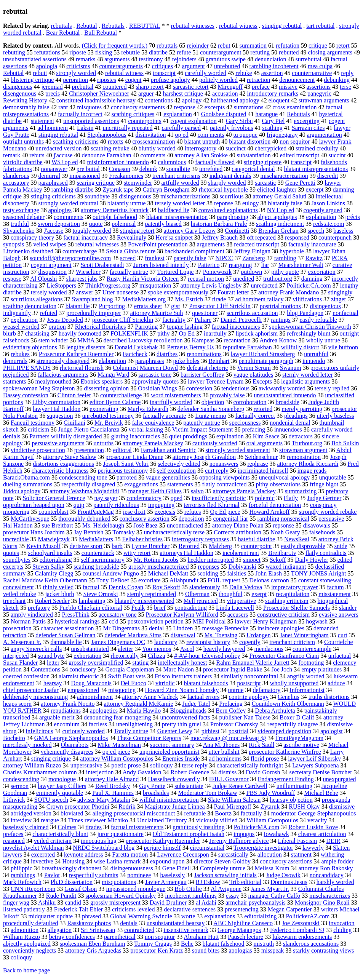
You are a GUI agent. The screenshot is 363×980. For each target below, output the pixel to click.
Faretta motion (130, 855)
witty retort (137, 553)
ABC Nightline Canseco (243, 923)
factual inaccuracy (86, 237)
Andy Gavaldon (142, 772)
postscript (249, 683)
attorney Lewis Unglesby (211, 285)
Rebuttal (86, 26)
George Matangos (239, 930)
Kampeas (203, 340)
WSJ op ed (65, 162)
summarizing (301, 491)
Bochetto (14, 738)
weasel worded (21, 327)
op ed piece (116, 752)
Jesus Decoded (65, 320)
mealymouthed (53, 381)
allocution (270, 855)
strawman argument (303, 450)
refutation (288, 46)
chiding (342, 930)
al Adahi (206, 902)
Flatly (291, 498)
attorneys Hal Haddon (187, 553)
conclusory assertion (145, 519)
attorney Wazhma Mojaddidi (84, 491)
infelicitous (40, 731)
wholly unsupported (294, 683)
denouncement (297, 80)
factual (91, 587)
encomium (67, 724)
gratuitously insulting (198, 827)
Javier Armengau (166, 882)
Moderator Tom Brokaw (208, 793)
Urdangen (258, 635)
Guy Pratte (152, 786)
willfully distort (300, 347)
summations (249, 107)
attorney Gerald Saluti (280, 196)
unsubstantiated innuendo (285, 395)
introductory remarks (273, 94)
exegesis (165, 512)
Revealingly (132, 237)
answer (85, 292)
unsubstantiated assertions (35, 59)
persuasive (331, 519)
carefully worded (205, 73)
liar (265, 265)
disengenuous (20, 94)
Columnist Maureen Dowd (145, 368)
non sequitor (295, 141)
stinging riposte (263, 162)
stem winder (53, 340)
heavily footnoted (80, 333)
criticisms (78, 66)
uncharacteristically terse (174, 532)
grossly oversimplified (96, 663)
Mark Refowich (22, 882)
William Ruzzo (22, 937)
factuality (174, 320)
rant (63, 107)
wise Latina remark (117, 861)
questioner (205, 313)
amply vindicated (32, 615)
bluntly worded (157, 148)
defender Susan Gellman (65, 635)
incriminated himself (263, 471)
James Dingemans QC (118, 642)
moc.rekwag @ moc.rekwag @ (228, 738)
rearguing (241, 265)
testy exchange (21, 210)
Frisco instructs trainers (183, 676)
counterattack (98, 553)
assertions (319, 87)
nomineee (139, 875)
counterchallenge (121, 395)
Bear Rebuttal (63, 33)
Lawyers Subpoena (315, 765)
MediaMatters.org (144, 299)
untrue (236, 690)
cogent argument (51, 265)
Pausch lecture (245, 937)
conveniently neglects (30, 950)
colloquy (21, 957)
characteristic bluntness (60, 471)
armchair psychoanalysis (256, 902)
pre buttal (88, 169)
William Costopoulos (272, 820)
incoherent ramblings (191, 896)
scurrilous (231, 196)
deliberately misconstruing (35, 697)
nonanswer (54, 169)
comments (153, 155)
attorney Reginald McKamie (138, 704)
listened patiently (24, 909)
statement (42, 121)
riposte (78, 52)
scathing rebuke (110, 148)
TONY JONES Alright (319, 573)
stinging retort (137, 231)
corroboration (250, 402)
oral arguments (265, 443)
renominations (204, 354)
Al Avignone (226, 889)
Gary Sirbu (239, 121)
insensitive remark (186, 930)
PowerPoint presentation (158, 244)
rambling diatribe (73, 189)
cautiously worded (215, 443)
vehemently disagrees (67, 752)
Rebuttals (113, 26)
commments (69, 217)
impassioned (85, 176)
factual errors (204, 697)
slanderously (205, 587)
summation (253, 46)
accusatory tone (118, 615)
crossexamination (154, 141)
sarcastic (266, 183)
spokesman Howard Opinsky (121, 896)
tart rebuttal (320, 26)
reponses (208, 567)
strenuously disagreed (63, 361)
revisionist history (208, 642)
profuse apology (171, 80)
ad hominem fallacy (259, 299)
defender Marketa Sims (133, 635)
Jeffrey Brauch (220, 237)
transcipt (301, 162)
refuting (260, 52)
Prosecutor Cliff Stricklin (220, 306)
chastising (37, 333)
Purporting (112, 306)
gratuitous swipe (226, 59)
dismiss (227, 772)
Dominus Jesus (289, 882)
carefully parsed (181, 128)
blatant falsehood (224, 944)
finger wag (16, 902)
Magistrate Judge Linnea (175, 807)
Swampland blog (92, 299)
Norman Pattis (28, 621)
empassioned (84, 690)
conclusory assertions (286, 861)
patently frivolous (231, 128)
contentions (159, 100)
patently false (190, 258)
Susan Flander (20, 663)
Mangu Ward (113, 375)
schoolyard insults (50, 553)
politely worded (218, 80)
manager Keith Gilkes (155, 491)
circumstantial (207, 848)
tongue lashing (185, 327)
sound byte (51, 656)
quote (96, 224)
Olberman (197, 594)
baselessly (172, 875)
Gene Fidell (177, 868)
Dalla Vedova (246, 587)
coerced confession (26, 676)
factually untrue (129, 272)
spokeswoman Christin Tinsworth (310, 327)
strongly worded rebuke (328, 512)
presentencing (242, 909)
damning (312, 279)
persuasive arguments (58, 443)
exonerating (104, 409)
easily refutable (318, 320)
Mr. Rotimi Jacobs (156, 560)
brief (160, 608)
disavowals (317, 525)
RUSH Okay (304, 807)
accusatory (16, 183)
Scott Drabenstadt (102, 265)
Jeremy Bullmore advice (239, 841)
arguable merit (57, 717)
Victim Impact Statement (203, 429)
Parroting (147, 327)
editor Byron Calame (115, 402)
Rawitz (314, 258)
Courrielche (339, 642)
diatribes (167, 354)
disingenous (18, 87)
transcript (164, 73)
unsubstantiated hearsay (176, 923)
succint (337, 155)
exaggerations (141, 484)
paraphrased (53, 183)
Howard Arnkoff (270, 512)
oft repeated (261, 237)
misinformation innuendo (118, 162)
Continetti (237, 231)
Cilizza (156, 656)
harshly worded (335, 882)
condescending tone (83, 477)
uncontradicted (185, 525)
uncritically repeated (127, 128)
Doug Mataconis (91, 683)
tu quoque (245, 135)
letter (53, 663)
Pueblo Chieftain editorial (91, 608)
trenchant (14, 601)
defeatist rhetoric (208, 368)
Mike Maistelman (119, 745)
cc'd (114, 621)
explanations (220, 916)
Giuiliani (74, 423)
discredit (328, 176)
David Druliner (168, 902)
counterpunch (335, 237)
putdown (251, 272)
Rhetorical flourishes (101, 327)
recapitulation (293, 594)
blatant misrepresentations (316, 169)
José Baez (146, 525)
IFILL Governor (229, 779)
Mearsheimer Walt (301, 265)
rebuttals (61, 26)
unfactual (340, 656)
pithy (164, 333)
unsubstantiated (90, 649)
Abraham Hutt (201, 937)
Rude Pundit (61, 896)
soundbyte (98, 196)
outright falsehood (115, 217)
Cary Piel (273, 121)
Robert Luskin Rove (313, 827)
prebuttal (82, 87)
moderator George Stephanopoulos (314, 813)
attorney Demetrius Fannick (115, 210)
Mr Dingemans (122, 628)
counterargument (221, 52)
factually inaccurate (312, 244)
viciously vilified (217, 820)
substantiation (254, 155)
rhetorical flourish (82, 368)
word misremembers (176, 395)
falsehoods (322, 532)
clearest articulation (322, 834)
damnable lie (66, 642)
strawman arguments (324, 100)
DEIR (333, 841)
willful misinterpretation (169, 800)
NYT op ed (281, 210)
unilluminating (294, 786)
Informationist (307, 690)
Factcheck (135, 354)
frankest (155, 258)
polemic (265, 498)
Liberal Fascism (298, 841)
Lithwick (14, 800)
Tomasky (123, 532)
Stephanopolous (107, 135)
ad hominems (225, 759)
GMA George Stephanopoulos (71, 738)
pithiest (210, 731)
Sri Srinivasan (98, 930)
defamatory (266, 690)
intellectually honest (182, 663)
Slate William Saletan (234, 800)
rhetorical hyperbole (223, 189)
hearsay (53, 683)
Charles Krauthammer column (40, 772)
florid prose (265, 759)
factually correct (255, 416)
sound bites (206, 950)
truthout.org (278, 279)
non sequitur (160, 937)
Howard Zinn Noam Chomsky (182, 690)
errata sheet (148, 306)
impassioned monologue (136, 889)
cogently (250, 642)
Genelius (289, 697)
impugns (244, 834)
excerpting (307, 121)
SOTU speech (51, 800)
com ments (211, 135)
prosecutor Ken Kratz (157, 950)
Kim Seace (266, 436)
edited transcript (300, 155)
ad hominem (53, 128)
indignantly (17, 313)
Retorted (189, 546)
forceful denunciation (275, 505)
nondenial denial (290, 423)
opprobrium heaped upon (34, 505)
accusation (225, 94)
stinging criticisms (53, 196)
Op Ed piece (225, 512)
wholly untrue (323, 340)
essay (233, 896)
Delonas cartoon (269, 580)
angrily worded (306, 676)
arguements (211, 244)
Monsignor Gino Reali (322, 902)
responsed (297, 237)
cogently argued (323, 210)
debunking (337, 80)
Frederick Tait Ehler (78, 909)
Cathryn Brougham (166, 189)
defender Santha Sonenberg (211, 409)
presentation (89, 450)
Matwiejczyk (54, 539)
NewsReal (297, 539)
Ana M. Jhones (221, 745)
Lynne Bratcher (151, 546)
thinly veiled (58, 587)
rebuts (37, 155)
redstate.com (329, 224)
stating (141, 663)
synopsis (14, 244)
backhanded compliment (194, 251)
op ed (182, 135)
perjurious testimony (123, 471)
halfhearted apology (235, 100)
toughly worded (92, 231)
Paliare (203, 320)
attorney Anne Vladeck (150, 697)
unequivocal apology (285, 477)
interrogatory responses (200, 539)
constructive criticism (283, 615)
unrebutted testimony (108, 416)
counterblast (53, 512)
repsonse (283, 525)
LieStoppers (62, 285)
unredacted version (58, 148)
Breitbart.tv (282, 553)
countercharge (80, 251)
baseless (343, 231)
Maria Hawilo (144, 711)
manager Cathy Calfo (274, 896)
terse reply (195, 765)
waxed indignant (286, 567)
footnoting (311, 663)
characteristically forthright (250, 765)
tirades (94, 827)
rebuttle (130, 52)
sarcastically (233, 855)
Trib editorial (245, 882)
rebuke (244, 73)
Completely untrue (223, 868)
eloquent (279, 100)
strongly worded (76, 73)
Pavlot (52, 875)
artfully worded (180, 183)
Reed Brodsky (113, 786)
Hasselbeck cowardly (174, 779)
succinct (235, 148)
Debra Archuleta (275, 711)
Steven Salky (48, 567)
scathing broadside (96, 567)
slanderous (16, 176)
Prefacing (231, 704)
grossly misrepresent (115, 902)
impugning (161, 505)
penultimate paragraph (266, 361)
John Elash (269, 573)
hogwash (317, 621)
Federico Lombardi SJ (297, 930)
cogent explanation (193, 121)
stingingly (340, 292)
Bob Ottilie (188, 889)
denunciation (271, 59)
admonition (25, 930)
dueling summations (28, 484)
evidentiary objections (30, 347)
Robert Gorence (190, 772)
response (185, 107)
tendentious (235, 388)
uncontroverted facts (185, 717)
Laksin (85, 128)
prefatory (39, 608)
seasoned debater (24, 217)
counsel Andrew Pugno (110, 573)
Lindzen (183, 628)
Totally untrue (131, 731)
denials (129, 923)
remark (12, 155)
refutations (47, 52)
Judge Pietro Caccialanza (89, 429)
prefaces (13, 834)
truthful (20, 224)
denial (156, 628)
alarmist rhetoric (79, 676)
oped (177, 498)
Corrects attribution (237, 532)
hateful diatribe (257, 539)
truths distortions (329, 697)
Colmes (67, 827)
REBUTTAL (145, 26)
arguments (117, 59)
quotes (11, 553)
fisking (104, 52)
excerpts (215, 107)
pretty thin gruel (181, 724)
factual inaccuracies (236, 327)
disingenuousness (132, 868)
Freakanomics (126, 176)
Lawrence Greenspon (183, 855)
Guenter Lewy (175, 731)
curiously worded (84, 731)
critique (318, 46)
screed (128, 258)
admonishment (95, 697)
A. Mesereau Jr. (22, 642)
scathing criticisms (76, 141)
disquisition (52, 272)
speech (316, 231)
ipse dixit (134, 512)
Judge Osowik (283, 875)
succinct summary (172, 745)
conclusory (83, 669)
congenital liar (230, 519)
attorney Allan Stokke (201, 155)
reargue (50, 820)
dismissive (342, 807)
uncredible (16, 539)
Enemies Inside (181, 759)
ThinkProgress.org (108, 285)
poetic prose (126, 765)
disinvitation (151, 135)
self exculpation (176, 471)
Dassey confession (26, 395)
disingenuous (135, 196)
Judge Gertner (324, 498)
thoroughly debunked (84, 519)
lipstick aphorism (257, 333)
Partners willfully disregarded (66, 436)
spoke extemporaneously (178, 292)
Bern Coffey (231, 711)
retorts (116, 141)
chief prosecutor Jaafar (31, 690)
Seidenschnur (261, 457)
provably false (227, 395)
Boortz (223, 813)
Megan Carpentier (290, 909)
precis (53, 94)
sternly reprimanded (152, 594)
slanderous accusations (311, 944)
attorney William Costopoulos (117, 759)
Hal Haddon (18, 525)
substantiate (189, 786)
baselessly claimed (26, 827)
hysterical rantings (77, 621)
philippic (22, 868)
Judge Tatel (196, 704)
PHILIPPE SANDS (27, 368)
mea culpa (320, 66)
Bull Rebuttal (101, 33)
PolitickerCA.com (309, 285)
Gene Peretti (301, 183)
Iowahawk (276, 834)
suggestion (60, 416)
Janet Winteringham (304, 635)
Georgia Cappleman (130, 669)
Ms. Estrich (189, 299)
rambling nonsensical (283, 519)
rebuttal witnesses (193, 26)
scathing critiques (133, 114)
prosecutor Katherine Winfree (285, 752)
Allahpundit (184, 580)
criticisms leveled (133, 909)
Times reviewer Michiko (98, 820)
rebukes (20, 354)
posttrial (238, 731)
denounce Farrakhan (106, 155)
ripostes (107, 80)
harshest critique (183, 94)
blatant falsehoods (206, 683)
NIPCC (224, 258)
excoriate (150, 580)
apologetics (104, 711)
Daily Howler (312, 560)
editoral (122, 450)
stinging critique (51, 759)
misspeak (273, 950)
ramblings (23, 875)
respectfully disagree (293, 724)
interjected (16, 656)
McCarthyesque (30, 519)
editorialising (56, 560)
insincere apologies (281, 628)
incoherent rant (241, 553)
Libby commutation (56, 402)
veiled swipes (50, 244)
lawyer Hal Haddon (57, 409)
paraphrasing (233, 217)
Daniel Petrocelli (241, 320)
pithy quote (285, 272)
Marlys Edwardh (148, 409)
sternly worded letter (307, 375)
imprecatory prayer (294, 587)
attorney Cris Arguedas (93, 950)
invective (42, 861)
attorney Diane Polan (238, 525)
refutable (195, 813)
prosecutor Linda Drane (134, 457)
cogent (134, 80)
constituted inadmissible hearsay (96, 100)
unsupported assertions (91, 121)
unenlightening (134, 724)
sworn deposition (59, 224)
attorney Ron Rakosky (325, 868)
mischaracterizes (330, 896)
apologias (240, 950)
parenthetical (120, 937)
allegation (60, 930)
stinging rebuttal (282, 26)
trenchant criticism (292, 642)
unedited (244, 279)
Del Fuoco (134, 683)
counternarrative (312, 73)
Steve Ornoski (101, 594)
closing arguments (330, 52)
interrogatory (201, 148)
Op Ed (187, 333)
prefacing (254, 429)
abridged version (31, 813)
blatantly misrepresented (145, 601)
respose (12, 279)
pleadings (296, 416)
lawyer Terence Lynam (216, 381)
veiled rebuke (20, 594)
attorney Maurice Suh (157, 313)
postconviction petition (156, 621)
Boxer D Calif (297, 717)
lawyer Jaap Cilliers (62, 786)
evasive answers (339, 615)
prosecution (17, 628)
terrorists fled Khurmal (212, 505)
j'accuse (63, 155)
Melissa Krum (272, 868)
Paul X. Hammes (113, 793)
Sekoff (278, 560)
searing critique (96, 183)
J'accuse (54, 231)
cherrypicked (271, 148)
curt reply (217, 471)
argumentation (325, 135)
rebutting (14, 52)
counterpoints (145, 121)
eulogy (251, 203)
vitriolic (165, 683)
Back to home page (26, 970)
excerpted (43, 855)
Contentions (46, 669)
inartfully (215, 333)
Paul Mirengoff (233, 807)
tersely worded (49, 292)
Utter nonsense (121, 292)
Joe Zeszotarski (301, 923)
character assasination (67, 628)
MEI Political (209, 621)
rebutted (289, 52)
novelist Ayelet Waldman (34, 848)
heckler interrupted (210, 560)
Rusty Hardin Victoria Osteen (143, 279)
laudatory (166, 642)
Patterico (209, 265)
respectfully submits (94, 875)
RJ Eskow (208, 882)
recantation (237, 340)
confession (199, 388)
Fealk (138, 608)
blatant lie (78, 306)
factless (98, 724)
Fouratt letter (233, 292)
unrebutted (227, 66)
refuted (49, 313)
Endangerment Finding (286, 779)
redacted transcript (257, 244)
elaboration (112, 361)
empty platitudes (321, 669)
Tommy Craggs (153, 944)
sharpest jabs (82, 279)
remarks (86, 59)
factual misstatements (137, 827)
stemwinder (138, 183)
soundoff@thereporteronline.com (70, 258)
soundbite (178, 169)
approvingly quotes (155, 381)
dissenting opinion (106, 388)
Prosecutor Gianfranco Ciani (284, 656)
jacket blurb (60, 594)
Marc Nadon (179, 669)
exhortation (87, 656)
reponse (224, 203)
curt (343, 635)
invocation (342, 923)
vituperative (241, 601)
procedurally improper (94, 313)
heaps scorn (17, 704)
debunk (148, 169)
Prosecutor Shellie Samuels (297, 608)
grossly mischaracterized (159, 567)
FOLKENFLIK (129, 333)
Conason (120, 169)
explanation (178, 114)
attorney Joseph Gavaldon (204, 457)
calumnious (172, 162)
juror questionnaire (120, 834)
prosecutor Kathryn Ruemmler (163, 841)
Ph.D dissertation (72, 882)
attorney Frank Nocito (68, 704)
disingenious (325, 306)
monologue (62, 779)
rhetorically (125, 656)
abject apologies (277, 217)
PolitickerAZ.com (308, 916)
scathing (272, 128)
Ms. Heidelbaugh (103, 525)
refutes (193, 512)
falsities (237, 573)
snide (341, 546)
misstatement (334, 594)
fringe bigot (324, 484)
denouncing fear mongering (118, 717)
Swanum (291, 368)
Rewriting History (25, 100)
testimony (151, 59)
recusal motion (206, 279)
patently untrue (201, 423)
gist (175, 306)
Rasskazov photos (89, 923)
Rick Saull (261, 745)
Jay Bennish (89, 532)
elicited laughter (277, 189)
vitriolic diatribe (23, 162)
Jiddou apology (22, 491)
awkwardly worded (282, 388)
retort (343, 46)
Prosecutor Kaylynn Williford (182, 615)
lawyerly (313, 848)
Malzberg (220, 546)
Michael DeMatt (168, 573)
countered (114, 87)
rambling (285, 258)
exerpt (259, 594)
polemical (124, 224)
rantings (281, 320)
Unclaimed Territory (162, 820)
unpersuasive (86, 765)
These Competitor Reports (149, 738)
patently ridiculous (116, 505)
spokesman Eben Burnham (93, 944)
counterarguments (121, 66)
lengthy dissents (86, 347)
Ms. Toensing (221, 635)
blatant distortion (250, 141)
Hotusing (74, 861)
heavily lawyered (224, 649)
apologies (60, 210)
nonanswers (224, 464)
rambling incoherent (274, 66)
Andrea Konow (278, 340)
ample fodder (337, 861)
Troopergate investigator (263, 848)
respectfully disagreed (88, 484)
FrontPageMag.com (300, 738)
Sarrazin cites (308, 128)
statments (14, 381)
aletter (126, 649)
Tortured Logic (176, 272)
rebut (224, 46)
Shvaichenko (19, 231)
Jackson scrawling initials (225, 875)
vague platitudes (253, 375)
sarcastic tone (155, 375)
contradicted (139, 930)
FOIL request (224, 580)
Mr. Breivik (109, 423)
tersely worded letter (180, 203)
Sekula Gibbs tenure (131, 251)
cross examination (294, 107)
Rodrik (127, 807)
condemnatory (144, 498)
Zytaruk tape (118, 189)
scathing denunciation (30, 306)
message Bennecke (225, 628)
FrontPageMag (96, 512)
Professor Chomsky (234, 724)
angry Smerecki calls (36, 649)
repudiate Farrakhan (247, 347)
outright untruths (23, 141)
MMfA (86, 340)
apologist (332, 731)
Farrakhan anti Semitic (169, 450)
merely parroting (302, 409)
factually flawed (215, 162)
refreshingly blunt (309, 333)
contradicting (191, 608)
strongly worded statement (238, 450)
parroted (127, 477)
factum (335, 587)
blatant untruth (202, 141)
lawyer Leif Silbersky (314, 759)
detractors (301, 436)
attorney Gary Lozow (190, 231)
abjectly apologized (27, 944)
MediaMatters (96, 539)
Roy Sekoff (166, 587)
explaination (321, 217)
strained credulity (317, 148)
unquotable (333, 477)
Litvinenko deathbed (28, 251)
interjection (100, 772)
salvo (197, 491)
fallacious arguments (63, 375)
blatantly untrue (127, 203)
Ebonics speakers (102, 381)
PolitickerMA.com (257, 827)
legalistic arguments (305, 381)
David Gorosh (263, 772)
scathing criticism (287, 601)
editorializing (260, 916)
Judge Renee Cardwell (240, 786)
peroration (75, 80)
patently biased (163, 224)
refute (184, 52)
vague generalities (168, 477)
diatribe (158, 52)
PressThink (76, 615)
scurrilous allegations (37, 299)
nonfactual (345, 313)
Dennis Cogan (126, 587)
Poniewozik (217, 272)
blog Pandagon (305, 313)
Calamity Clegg (54, 573)
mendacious (269, 649)
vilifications (307, 299)
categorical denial (253, 169)
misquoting (122, 690)
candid (73, 902)
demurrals (15, 361)
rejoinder (198, 46)
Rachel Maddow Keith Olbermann (45, 580)
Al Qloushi (44, 279)
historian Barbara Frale (219, 224)
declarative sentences (189, 909)
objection (213, 402)
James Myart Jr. (270, 889)
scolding (208, 573)
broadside (287, 402)
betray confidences (72, 937)
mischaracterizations (185, 196)
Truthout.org (307, 443)
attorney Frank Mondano (289, 292)
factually (251, 813)
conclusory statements (138, 107)
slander (348, 608)
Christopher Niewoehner (99, 94)
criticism (38, 429)
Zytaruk (270, 807)
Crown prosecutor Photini (78, 807)
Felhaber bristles (142, 539)
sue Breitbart (58, 525)
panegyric (319, 94)
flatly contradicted (225, 484)
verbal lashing (146, 429)
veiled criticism (53, 841)
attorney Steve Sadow (70, 457)
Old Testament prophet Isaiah (189, 834)
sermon (20, 786)
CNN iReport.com (33, 889)
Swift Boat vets (127, 676)
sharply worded (227, 183)
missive (288, 87)
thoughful (230, 594)
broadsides (156, 793)
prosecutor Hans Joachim (34, 532)
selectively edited (179, 464)
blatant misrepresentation (177, 217)
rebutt (40, 73)
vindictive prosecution (38, 450)
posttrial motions (280, 306)
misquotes (89, 107)
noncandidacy (327, 875)
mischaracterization (284, 176)
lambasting (92, 601)
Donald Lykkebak (136, 347)
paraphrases (150, 361)
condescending (21, 779)
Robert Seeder (52, 601)
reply (347, 73)
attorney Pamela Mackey (153, 443)
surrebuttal (309, 59)
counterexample (312, 649)
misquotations (119, 882)
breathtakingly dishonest (71, 868)
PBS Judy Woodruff (271, 793)
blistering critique (32, 80)
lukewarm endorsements (302, 937)
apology (192, 100)
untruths (103, 443)
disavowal (183, 635)
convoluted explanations (228, 210)
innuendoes (288, 429)
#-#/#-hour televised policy (207, 656)
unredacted (264, 285)
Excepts (262, 381)
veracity (317, 820)
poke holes (186, 361)
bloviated (72, 813)
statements (180, 484)
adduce (336, 683)
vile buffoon (343, 347)
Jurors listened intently (161, 265)
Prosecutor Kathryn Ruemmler (76, 354)
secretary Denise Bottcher (321, 772)
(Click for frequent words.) (115, 46)
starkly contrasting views (323, 950)
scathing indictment (280, 224)
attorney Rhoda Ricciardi (308, 464)
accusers (238, 615)
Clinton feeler (74, 395)
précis (352, 217)
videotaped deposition (284, 731)
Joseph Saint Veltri (126, 464)
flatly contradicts (326, 553)
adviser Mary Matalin (104, 800)
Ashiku (47, 902)
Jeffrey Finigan (252, 251)
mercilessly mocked (27, 745)
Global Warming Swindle (141, 916)
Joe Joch (282, 669)
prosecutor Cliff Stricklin (123, 320)
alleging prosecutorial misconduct (134, 813)
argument (193, 66)
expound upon (167, 861)
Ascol (187, 649)
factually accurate (164, 416)
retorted (263, 409)
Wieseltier (88, 272)
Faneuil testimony (33, 423)
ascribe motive (301, 745)
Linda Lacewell (235, 608)
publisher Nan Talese (245, 717)
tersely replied (332, 388)
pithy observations (278, 484)
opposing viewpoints (225, 477)
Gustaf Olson (81, 889)
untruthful (316, 354)
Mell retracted (201, 601)
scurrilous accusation (252, 313)
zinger (339, 299)
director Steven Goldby (222, 861)
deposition (191, 519)
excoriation (322, 272)
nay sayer (106, 498)
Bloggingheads (188, 711)
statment (301, 855)
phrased (91, 916)
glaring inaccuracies (136, 436)
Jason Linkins (328, 203)
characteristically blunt (60, 834)
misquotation (155, 285)
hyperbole (292, 251)
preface (261, 87)
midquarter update (50, 916)
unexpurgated (340, 779)
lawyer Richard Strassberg (263, 354)
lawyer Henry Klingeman (266, 621)
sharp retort (150, 87)
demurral (49, 176)
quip (79, 505)
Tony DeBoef (113, 580)
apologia (47, 66)
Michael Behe (321, 793)
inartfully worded (171, 402)
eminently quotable (60, 793)
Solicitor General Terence (54, 498)
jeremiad (52, 87)
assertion (272, 73)
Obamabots (75, 745)
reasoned (14, 841)
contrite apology (248, 697)
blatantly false (285, 203)
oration (57, 327)
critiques (162, 66)
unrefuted (211, 169)
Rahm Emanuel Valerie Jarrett (253, 663)
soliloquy (162, 765)
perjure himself (162, 848)
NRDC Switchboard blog (104, 848)
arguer (146, 94)
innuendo (314, 361)
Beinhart (219, 361)
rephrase (257, 464)
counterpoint (257, 546)
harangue (267, 114)
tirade (219, 299)
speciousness (245, 423)
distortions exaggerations (63, 464)
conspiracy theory (32, 237)
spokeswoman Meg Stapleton (39, 388)
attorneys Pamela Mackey (244, 491)
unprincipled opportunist (170, 752)
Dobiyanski (242, 567)
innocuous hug (99, 841)
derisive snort (86, 546)
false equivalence (153, 423)
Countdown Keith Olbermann (288, 704)
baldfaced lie (174, 210)
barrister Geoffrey (202, 375)
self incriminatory (102, 560)
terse (345, 87)
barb (117, 546)
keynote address (84, 855)
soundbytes (17, 560)
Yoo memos (157, 649)
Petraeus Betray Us (191, 347)
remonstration (304, 457)
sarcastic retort (191, 87)
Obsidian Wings (158, 388)
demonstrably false (26, 107)
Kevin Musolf (43, 546)
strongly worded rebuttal (68, 203)
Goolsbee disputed (224, 114)
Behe (187, 944)
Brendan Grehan (278, 231)
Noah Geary (285, 532)
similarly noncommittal (249, 676)
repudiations (66, 711)
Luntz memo (210, 416)
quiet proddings (188, 436)
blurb (10, 333)
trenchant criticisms (176, 176)
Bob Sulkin (345, 443)
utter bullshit (224, 752)
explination (230, 436)
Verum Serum (254, 368)
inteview (21, 820)
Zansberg (254, 258)
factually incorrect (80, 114)
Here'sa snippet (174, 237)
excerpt (314, 189)
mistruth (264, 944)
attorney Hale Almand (112, 779)
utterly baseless (335, 416)
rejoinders (184, 59)
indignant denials (230, 176)
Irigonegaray (282, 135)
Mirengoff (230, 87)
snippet (252, 560)
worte (188, 916)
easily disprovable (303, 546)
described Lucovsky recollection (143, 340)
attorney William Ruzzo (32, 765)
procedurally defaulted (30, 923)
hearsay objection (291, 800)
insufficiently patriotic (219, 498)
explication (24, 320)
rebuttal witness (238, 26)
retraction (258, 80)
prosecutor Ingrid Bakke (233, 669)
